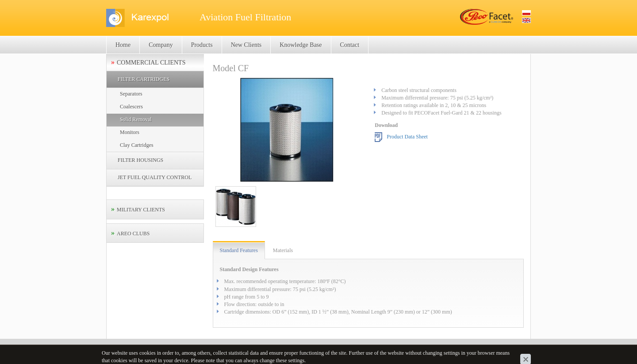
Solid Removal (136, 119)
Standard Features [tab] (239, 250)
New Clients (246, 45)
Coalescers (131, 107)
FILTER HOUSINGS (140, 160)
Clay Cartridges (137, 145)
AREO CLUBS (133, 234)
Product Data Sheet (407, 136)
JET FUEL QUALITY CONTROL (155, 177)
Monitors (130, 132)
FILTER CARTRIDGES (144, 79)
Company (161, 45)
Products (202, 45)
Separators (131, 94)
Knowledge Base (301, 45)
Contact (350, 45)
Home (123, 45)
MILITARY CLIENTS (141, 210)
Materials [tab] (283, 250)
